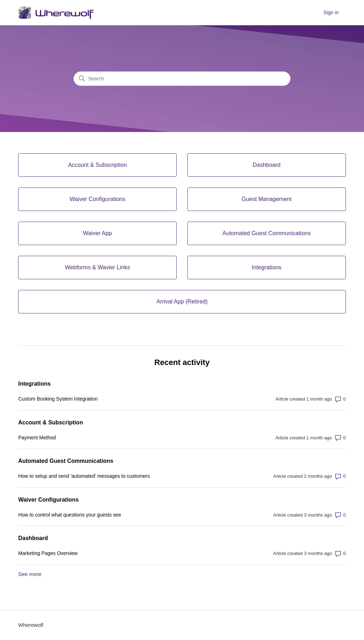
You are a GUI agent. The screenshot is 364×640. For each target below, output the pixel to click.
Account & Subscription (50, 422)
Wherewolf (31, 625)
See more (30, 574)
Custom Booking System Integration (58, 399)
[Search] (182, 79)
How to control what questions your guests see (70, 515)
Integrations (34, 384)
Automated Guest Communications (66, 461)
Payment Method (37, 438)
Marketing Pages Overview (48, 553)
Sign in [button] (331, 12)
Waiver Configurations (48, 500)
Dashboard (33, 538)
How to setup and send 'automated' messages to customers (84, 476)
